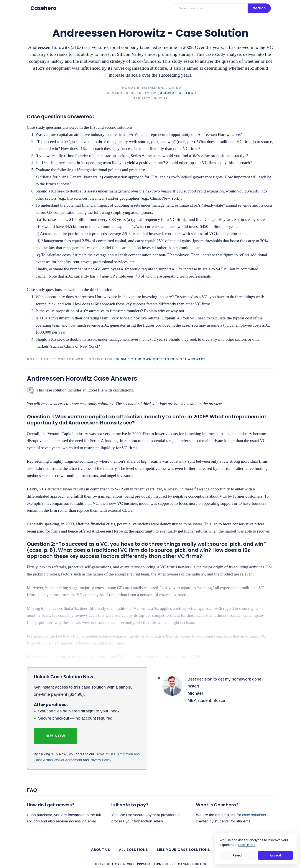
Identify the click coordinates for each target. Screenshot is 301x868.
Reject (238, 855)
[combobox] (211, 8)
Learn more (247, 845)
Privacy (144, 864)
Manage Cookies (192, 864)
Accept (276, 855)
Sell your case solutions (183, 850)
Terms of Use (105, 754)
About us (101, 850)
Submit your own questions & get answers (161, 359)
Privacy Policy (100, 760)
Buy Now (55, 736)
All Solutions (133, 850)
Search (259, 8)
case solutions (254, 815)
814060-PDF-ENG (177, 93)
